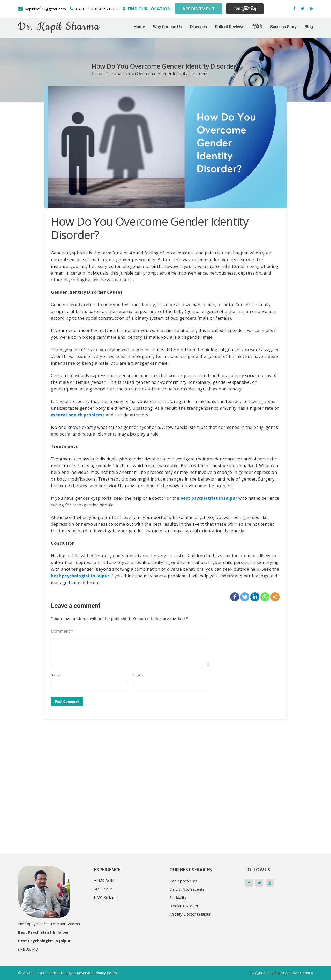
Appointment (198, 10)
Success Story (283, 29)
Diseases (198, 29)
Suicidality (178, 897)
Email (138, 675)
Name (56, 675)
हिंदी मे (257, 29)
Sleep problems (183, 881)
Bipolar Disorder (184, 906)
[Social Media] (147, 10)
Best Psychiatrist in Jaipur (44, 932)
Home (139, 29)
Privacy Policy (105, 973)
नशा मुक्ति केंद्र (245, 10)
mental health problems (78, 415)
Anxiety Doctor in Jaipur (190, 914)
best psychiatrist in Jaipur (209, 498)
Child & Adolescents (187, 889)
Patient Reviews (230, 29)
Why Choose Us (167, 29)
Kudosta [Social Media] (305, 973)
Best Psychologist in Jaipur (44, 941)
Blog (309, 29)
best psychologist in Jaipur (80, 576)
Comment (62, 631)
